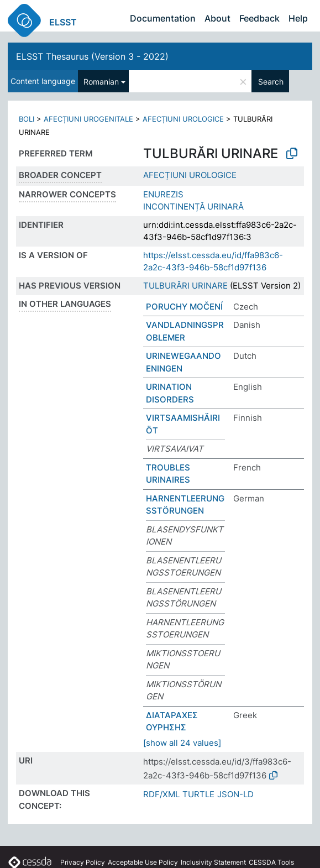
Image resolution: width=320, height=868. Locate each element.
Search (271, 82)
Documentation (163, 18)
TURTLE (198, 794)
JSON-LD (235, 794)
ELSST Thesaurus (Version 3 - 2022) (92, 56)
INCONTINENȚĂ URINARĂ (193, 206)
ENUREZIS (163, 194)
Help (298, 18)
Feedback (259, 18)
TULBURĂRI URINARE (185, 286)
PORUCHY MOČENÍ (184, 307)
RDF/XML (161, 794)
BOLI (27, 119)
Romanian (101, 82)
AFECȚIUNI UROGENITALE (88, 119)
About (217, 18)
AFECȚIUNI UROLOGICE (183, 119)
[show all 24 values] (182, 743)
